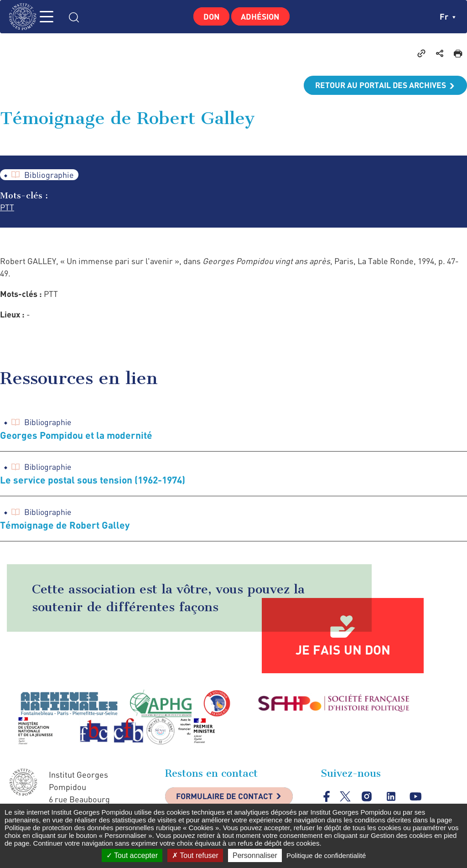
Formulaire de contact (227, 799)
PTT (7, 208)
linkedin (392, 798)
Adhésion (262, 16)
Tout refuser (195, 855)
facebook (327, 798)
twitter (345, 798)
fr (448, 16)
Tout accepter (132, 855)
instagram (367, 798)
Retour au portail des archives (379, 85)
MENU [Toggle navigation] (52, 17)
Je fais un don (343, 651)
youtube (416, 798)
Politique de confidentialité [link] (326, 855)
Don (210, 16)
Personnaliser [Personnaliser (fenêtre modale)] (255, 855)
